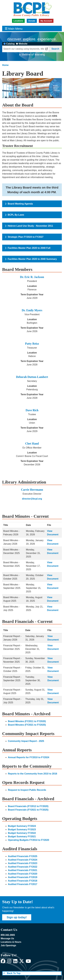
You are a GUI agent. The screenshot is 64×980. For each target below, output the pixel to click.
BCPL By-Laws (15, 215)
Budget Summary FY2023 (22, 830)
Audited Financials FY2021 (23, 870)
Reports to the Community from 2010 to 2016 (33, 774)
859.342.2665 (8, 935)
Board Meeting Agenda (19, 204)
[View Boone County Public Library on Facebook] (3, 962)
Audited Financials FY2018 (23, 881)
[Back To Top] (32, 973)
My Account (46, 21)
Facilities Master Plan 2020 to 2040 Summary (31, 259)
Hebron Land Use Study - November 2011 (29, 226)
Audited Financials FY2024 (23, 860)
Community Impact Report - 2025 (26, 741)
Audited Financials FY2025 (23, 856)
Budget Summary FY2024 (22, 826)
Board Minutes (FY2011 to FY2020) (27, 721)
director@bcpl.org (32, 499)
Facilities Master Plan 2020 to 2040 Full (28, 248)
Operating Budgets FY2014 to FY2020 (29, 840)
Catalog (10, 44)
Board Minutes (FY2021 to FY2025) (27, 725)
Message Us (7, 938)
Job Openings (8, 945)
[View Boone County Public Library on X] (22, 962)
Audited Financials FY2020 (23, 874)
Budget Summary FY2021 (22, 836)
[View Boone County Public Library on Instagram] (9, 962)
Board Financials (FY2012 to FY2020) (28, 806)
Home (5, 65)
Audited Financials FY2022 (23, 867)
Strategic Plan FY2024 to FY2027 (24, 237)
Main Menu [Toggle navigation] (14, 29)
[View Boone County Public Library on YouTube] (28, 962)
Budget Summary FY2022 (22, 833)
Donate (32, 21)
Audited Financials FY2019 (23, 877)
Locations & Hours (11, 942)
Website (23, 44)
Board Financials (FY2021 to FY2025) (28, 810)
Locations (18, 21)
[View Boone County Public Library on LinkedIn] (15, 962)
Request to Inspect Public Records (27, 790)
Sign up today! (17, 917)
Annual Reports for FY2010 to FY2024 (29, 757)
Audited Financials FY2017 (23, 884)
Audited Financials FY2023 (23, 863)
